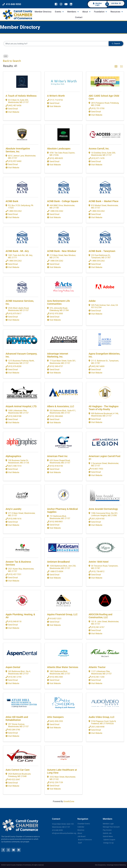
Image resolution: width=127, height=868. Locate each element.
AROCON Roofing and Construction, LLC (100, 616)
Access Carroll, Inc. (99, 149)
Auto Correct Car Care (18, 770)
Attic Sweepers (55, 717)
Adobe (92, 301)
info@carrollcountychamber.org (64, 833)
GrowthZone (69, 801)
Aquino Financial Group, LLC (62, 614)
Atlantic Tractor (97, 667)
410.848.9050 (57, 830)
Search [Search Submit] (116, 44)
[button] (116, 66)
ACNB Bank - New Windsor (62, 251)
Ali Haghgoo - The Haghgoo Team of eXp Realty (104, 408)
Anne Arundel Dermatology (103, 509)
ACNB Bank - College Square (63, 201)
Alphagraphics (13, 456)
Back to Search (12, 61)
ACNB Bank (12, 201)
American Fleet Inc (57, 456)
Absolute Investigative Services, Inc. (18, 150)
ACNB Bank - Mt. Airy (17, 251)
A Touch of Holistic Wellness (21, 96)
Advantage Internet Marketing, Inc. (58, 355)
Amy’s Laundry (13, 509)
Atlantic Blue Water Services (63, 667)
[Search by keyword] (56, 44)
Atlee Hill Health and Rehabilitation (17, 718)
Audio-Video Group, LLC (102, 717)
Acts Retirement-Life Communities (58, 302)
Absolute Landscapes (59, 149)
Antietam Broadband (58, 562)
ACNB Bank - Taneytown (102, 251)
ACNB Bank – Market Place (104, 201)
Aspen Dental (13, 667)
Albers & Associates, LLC (61, 406)
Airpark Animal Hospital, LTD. (21, 406)
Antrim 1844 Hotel (99, 562)
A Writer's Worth (56, 96)
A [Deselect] (6, 56)
